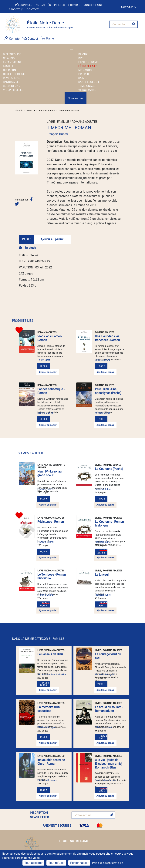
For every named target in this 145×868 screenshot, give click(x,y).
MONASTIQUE (87, 70)
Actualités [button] (43, 5)
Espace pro (129, 7)
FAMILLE (8, 66)
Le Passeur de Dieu (50, 654)
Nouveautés (76, 98)
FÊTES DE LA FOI (88, 66)
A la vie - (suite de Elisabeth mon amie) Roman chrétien (109, 764)
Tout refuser (56, 863)
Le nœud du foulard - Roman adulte (109, 709)
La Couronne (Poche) (109, 469)
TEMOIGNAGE (87, 86)
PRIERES (84, 74)
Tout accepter (33, 863)
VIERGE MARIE (87, 90)
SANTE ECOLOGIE (89, 82)
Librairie (74, 5)
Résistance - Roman (51, 522)
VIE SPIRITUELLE (13, 90)
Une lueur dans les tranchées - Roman (107, 338)
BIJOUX (83, 54)
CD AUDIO (9, 58)
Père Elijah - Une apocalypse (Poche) (108, 391)
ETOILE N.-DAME (88, 62)
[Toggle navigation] (72, 48)
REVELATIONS (12, 78)
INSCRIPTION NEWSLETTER (39, 815)
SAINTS (83, 78)
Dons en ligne (93, 5)
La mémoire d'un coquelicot (49, 709)
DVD (81, 58)
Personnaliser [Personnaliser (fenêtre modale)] (79, 863)
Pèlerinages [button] (24, 5)
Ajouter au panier (52, 239)
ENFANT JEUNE (12, 62)
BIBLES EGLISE (12, 54)
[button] (17, 158)
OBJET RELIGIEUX (14, 74)
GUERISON (9, 70)
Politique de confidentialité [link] (108, 863)
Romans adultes (47, 111)
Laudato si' (16, 9)
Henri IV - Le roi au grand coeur (49, 473)
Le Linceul (102, 575)
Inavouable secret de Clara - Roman (51, 762)
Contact (33, 9)
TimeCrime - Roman (69, 111)
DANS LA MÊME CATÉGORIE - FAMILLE (38, 639)
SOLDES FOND (12, 86)
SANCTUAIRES (12, 82)
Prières (59, 5)
